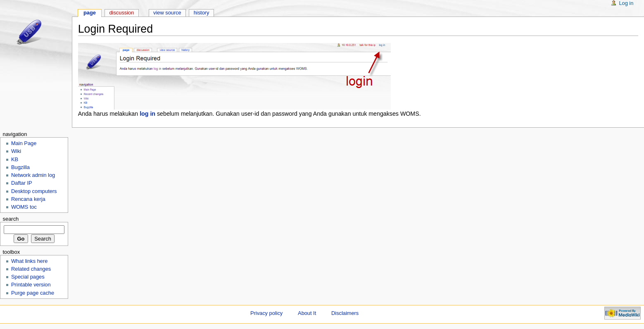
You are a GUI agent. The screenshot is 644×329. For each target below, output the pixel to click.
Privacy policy (266, 313)
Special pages (28, 277)
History (202, 13)
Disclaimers (345, 313)
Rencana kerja (28, 199)
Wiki (16, 151)
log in (147, 114)
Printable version (31, 285)
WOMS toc (24, 207)
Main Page (24, 143)
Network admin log (33, 175)
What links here (29, 261)
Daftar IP (22, 183)
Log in (626, 3)
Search (11, 219)
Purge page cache (33, 293)
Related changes (31, 269)
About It (307, 313)
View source (167, 13)
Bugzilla (20, 167)
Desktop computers (34, 191)
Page (90, 13)
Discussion (121, 13)
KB (15, 159)
